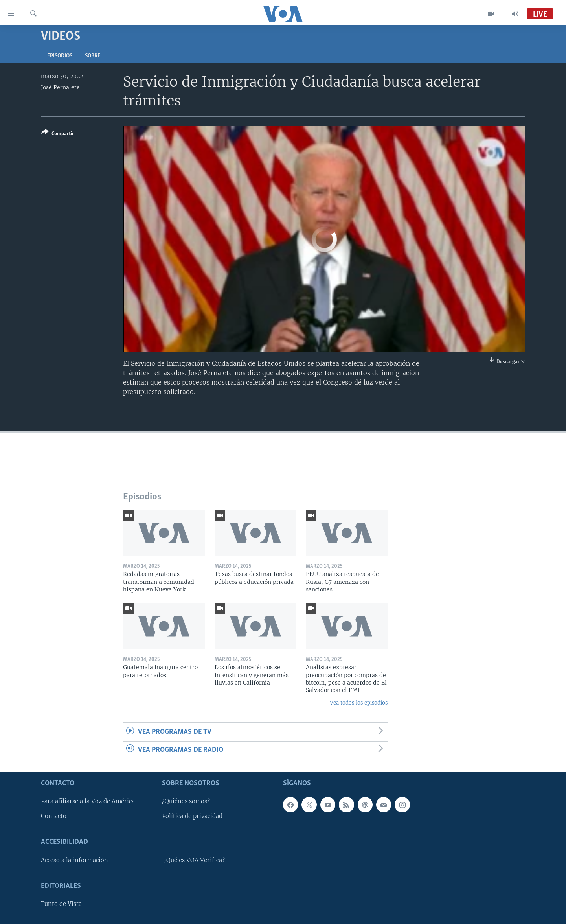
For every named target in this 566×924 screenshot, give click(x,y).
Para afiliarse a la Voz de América (88, 801)
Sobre (93, 56)
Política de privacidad (192, 816)
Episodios (60, 56)
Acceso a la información (74, 860)
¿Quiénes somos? (186, 801)
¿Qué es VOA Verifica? (194, 860)
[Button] (58, 134)
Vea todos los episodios (359, 703)
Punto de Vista (61, 904)
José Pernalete (60, 87)
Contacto (54, 816)
